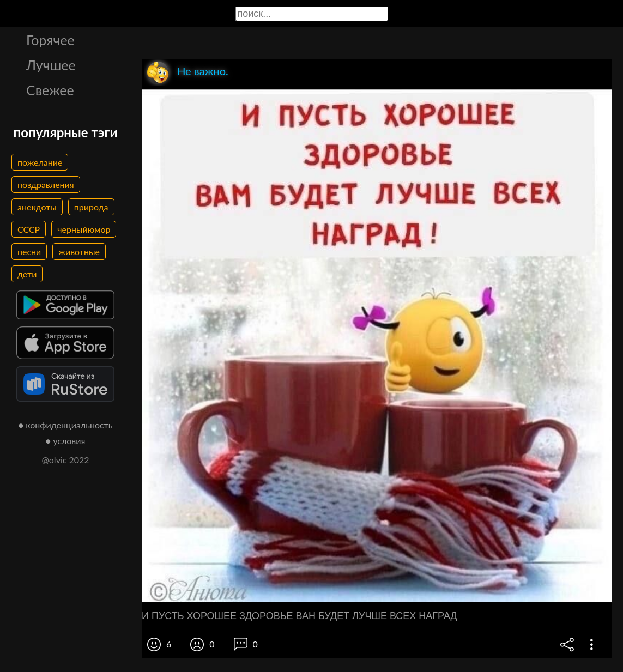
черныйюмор (84, 229)
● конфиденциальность (66, 425)
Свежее (50, 90)
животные (79, 252)
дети (27, 274)
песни (29, 252)
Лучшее (51, 65)
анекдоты (37, 207)
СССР (29, 229)
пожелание (40, 162)
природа (91, 207)
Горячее (50, 40)
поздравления (46, 184)
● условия (66, 441)
